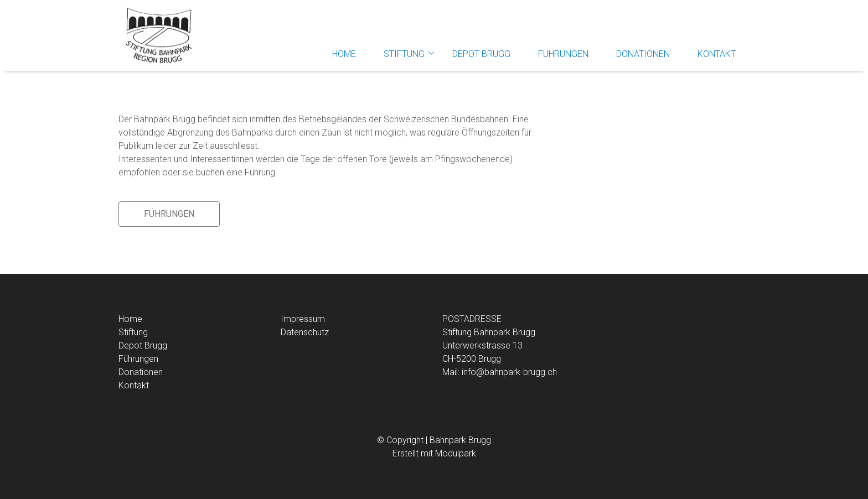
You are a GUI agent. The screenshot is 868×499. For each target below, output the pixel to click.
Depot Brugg (481, 54)
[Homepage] (157, 36)
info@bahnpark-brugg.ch (509, 372)
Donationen (643, 54)
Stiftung (404, 54)
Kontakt (717, 54)
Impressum (303, 319)
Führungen (563, 54)
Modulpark (456, 453)
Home (344, 54)
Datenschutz (305, 332)
